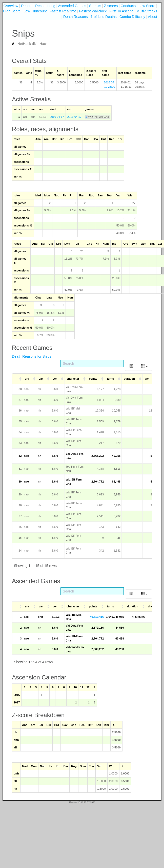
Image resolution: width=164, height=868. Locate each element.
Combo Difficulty (132, 17)
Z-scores (111, 6)
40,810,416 (97, 617)
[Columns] (145, 366)
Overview (11, 6)
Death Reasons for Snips (32, 356)
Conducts (128, 6)
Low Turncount (35, 11)
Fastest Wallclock (93, 11)
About (152, 17)
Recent (27, 6)
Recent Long (45, 6)
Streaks (95, 6)
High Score (12, 11)
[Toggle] (131, 366)
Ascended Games (72, 6)
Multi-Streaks (147, 11)
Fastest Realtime (63, 11)
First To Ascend (121, 11)
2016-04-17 (57, 117)
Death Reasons (76, 17)
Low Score (147, 6)
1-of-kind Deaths (104, 17)
